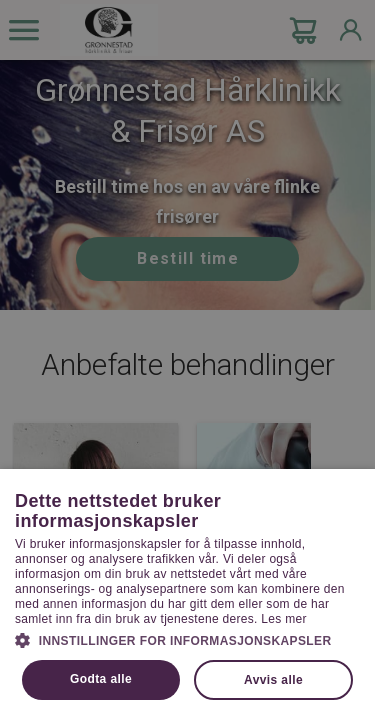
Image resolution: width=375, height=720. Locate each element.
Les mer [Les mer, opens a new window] (283, 619)
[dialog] (187, 360)
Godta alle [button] (101, 679)
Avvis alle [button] (273, 680)
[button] (187, 639)
